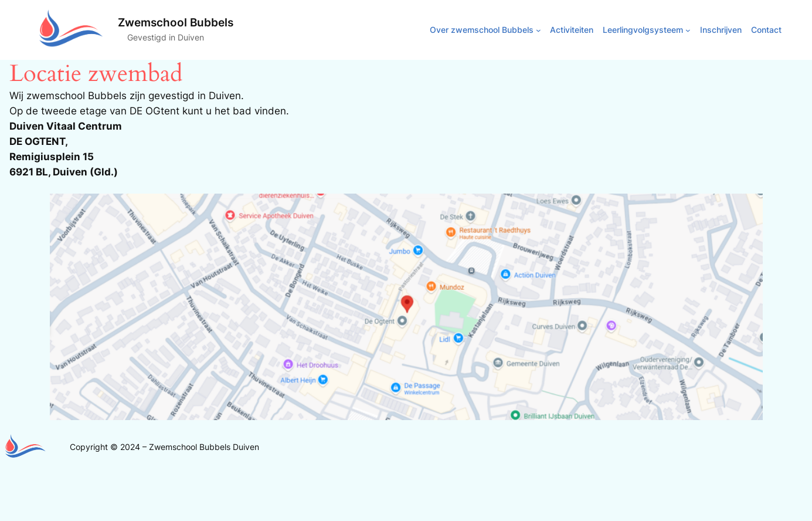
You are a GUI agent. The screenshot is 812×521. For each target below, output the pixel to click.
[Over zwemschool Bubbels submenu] (538, 30)
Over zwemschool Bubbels (482, 30)
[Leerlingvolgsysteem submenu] (688, 30)
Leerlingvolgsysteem (643, 30)
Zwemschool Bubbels (176, 22)
